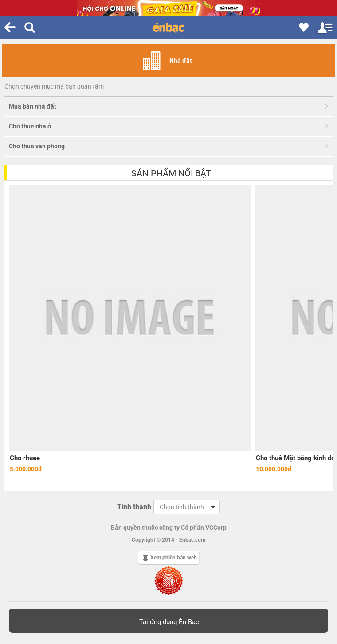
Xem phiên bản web (170, 558)
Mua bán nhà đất (33, 106)
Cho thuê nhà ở (30, 126)
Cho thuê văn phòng (37, 146)
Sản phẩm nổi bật (171, 173)
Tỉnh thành (134, 507)
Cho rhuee (25, 458)
